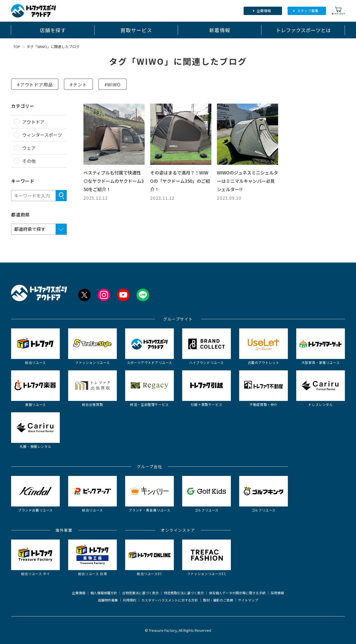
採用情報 (277, 593)
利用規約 (130, 600)
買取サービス (136, 30)
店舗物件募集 (108, 600)
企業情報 (264, 11)
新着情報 (220, 30)
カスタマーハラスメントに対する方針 (170, 600)
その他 (29, 161)
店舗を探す (53, 30)
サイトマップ (248, 600)
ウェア (29, 148)
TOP (17, 47)
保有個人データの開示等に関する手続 (237, 593)
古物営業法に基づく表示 (140, 593)
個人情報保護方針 (104, 593)
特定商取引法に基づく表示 (184, 593)
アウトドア (33, 122)
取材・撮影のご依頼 (218, 600)
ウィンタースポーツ (42, 135)
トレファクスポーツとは (303, 30)
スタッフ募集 (308, 11)
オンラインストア (338, 11)
